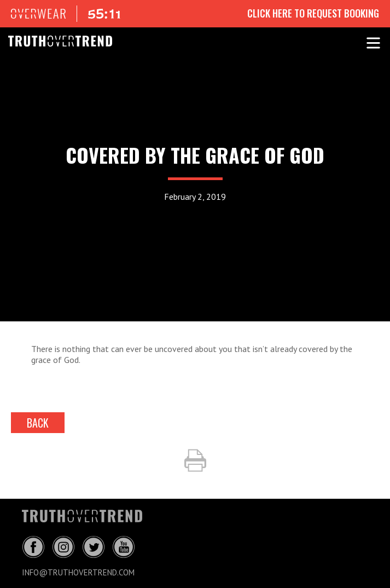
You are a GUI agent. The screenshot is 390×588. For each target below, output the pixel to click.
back (38, 423)
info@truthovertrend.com (78, 572)
